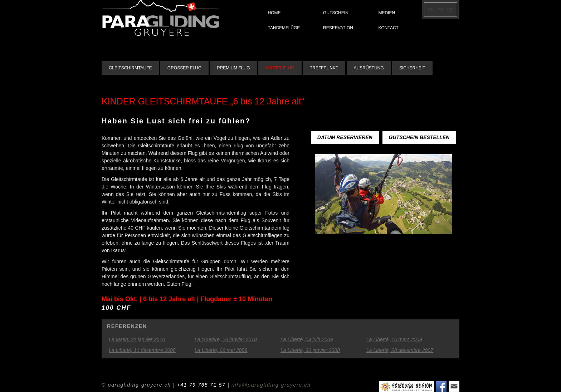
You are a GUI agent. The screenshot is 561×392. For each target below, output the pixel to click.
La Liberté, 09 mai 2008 (221, 350)
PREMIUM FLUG (234, 68)
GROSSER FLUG (184, 68)
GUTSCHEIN (336, 13)
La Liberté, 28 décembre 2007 (400, 350)
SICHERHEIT (412, 68)
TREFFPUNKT (324, 68)
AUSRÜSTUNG (369, 68)
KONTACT (388, 28)
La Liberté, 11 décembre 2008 (142, 350)
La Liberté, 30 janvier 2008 (310, 350)
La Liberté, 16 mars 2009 (394, 339)
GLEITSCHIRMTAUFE (130, 68)
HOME (274, 13)
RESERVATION (338, 28)
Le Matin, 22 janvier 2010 (137, 339)
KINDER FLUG (280, 68)
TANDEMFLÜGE (284, 28)
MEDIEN (387, 13)
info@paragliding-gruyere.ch (271, 385)
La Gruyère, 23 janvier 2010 (226, 339)
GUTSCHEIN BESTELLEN (419, 137)
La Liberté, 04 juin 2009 (307, 339)
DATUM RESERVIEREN (345, 137)
